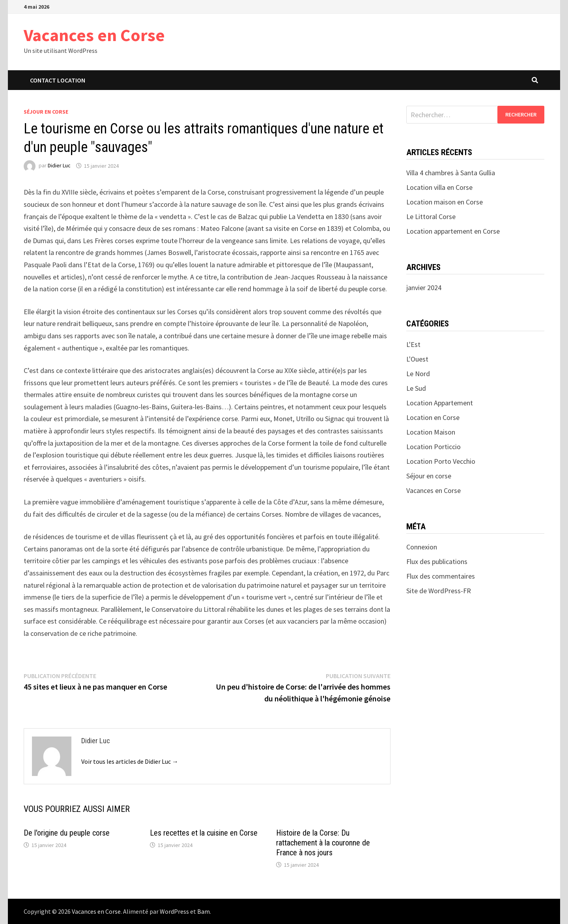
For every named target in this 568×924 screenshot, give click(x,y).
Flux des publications (437, 561)
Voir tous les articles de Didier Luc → (130, 761)
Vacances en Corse (94, 35)
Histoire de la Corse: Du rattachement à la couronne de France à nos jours (323, 843)
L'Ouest (417, 359)
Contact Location (58, 80)
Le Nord (418, 374)
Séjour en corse (46, 112)
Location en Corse (433, 417)
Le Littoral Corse (431, 216)
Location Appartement (440, 403)
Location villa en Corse (439, 187)
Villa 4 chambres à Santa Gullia (451, 173)
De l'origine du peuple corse (67, 833)
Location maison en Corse (445, 202)
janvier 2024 (424, 288)
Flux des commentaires (441, 576)
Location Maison (431, 432)
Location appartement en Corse (453, 231)
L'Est (413, 344)
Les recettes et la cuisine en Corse (204, 833)
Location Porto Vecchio (441, 461)
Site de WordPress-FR (439, 591)
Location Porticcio (433, 447)
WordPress (174, 911)
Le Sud (416, 388)
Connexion (422, 547)
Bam (204, 911)
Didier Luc (59, 166)
